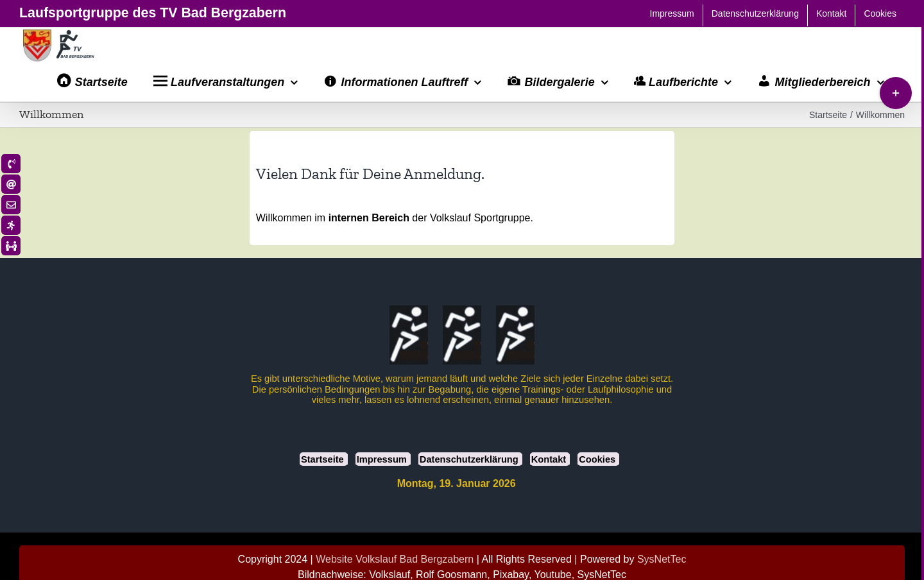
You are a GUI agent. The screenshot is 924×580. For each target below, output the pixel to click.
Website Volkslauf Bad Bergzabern (395, 559)
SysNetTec (662, 559)
